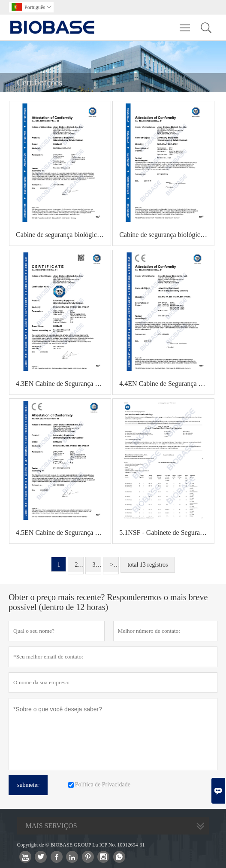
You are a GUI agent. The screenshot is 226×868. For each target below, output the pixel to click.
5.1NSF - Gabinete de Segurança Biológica (167, 533)
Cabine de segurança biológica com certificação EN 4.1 (63, 235)
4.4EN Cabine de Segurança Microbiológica (167, 384)
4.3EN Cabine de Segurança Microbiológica (63, 384)
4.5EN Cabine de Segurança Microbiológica (63, 533)
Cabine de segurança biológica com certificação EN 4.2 (167, 235)
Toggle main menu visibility (185, 24)
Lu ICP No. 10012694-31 (118, 845)
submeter (28, 785)
